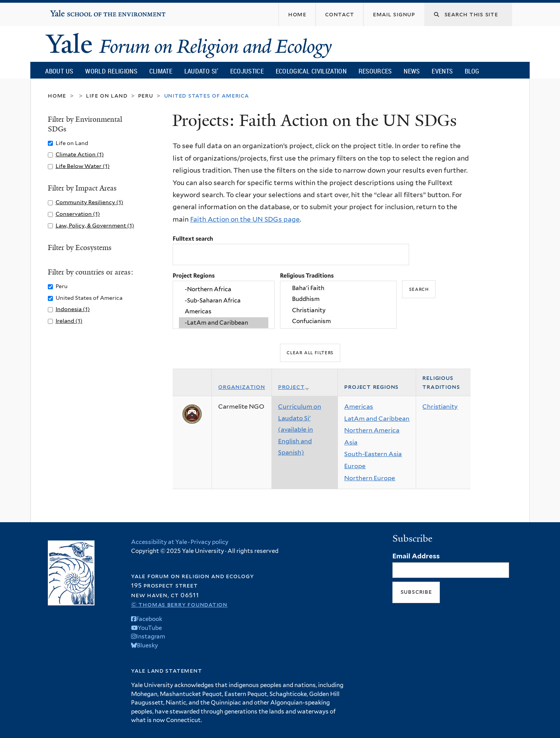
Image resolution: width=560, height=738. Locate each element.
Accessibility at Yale (159, 542)
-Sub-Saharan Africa (224, 301)
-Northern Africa (224, 290)
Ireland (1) (69, 321)
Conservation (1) (78, 214)
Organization (242, 387)
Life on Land (107, 95)
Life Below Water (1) (83, 166)
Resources (375, 71)
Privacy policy (209, 542)
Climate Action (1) (80, 154)
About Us (59, 71)
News (412, 71)
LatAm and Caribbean (377, 419)
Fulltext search (193, 239)
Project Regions (194, 275)
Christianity (338, 310)
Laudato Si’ (201, 71)
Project (294, 387)
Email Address (416, 556)
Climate (161, 71)
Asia (351, 442)
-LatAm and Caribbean (224, 323)
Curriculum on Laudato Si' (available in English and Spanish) (300, 429)
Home (57, 95)
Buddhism (338, 299)
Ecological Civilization (311, 71)
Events (442, 71)
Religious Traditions (307, 275)
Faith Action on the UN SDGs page (245, 219)
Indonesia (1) (73, 309)
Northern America (372, 430)
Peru (145, 95)
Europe (355, 466)
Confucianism (338, 321)
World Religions (111, 71)
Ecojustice (247, 71)
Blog (472, 71)
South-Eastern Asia (373, 454)
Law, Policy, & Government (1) (95, 225)
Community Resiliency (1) (89, 202)
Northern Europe (370, 478)
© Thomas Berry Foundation (179, 604)
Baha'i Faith (338, 288)
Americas (224, 311)
